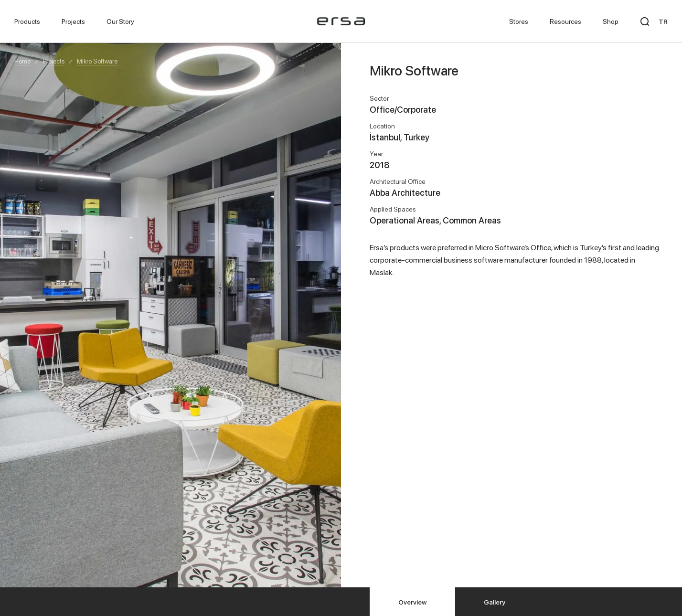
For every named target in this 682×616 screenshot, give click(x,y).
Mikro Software (97, 61)
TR (663, 21)
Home (22, 61)
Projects (54, 61)
